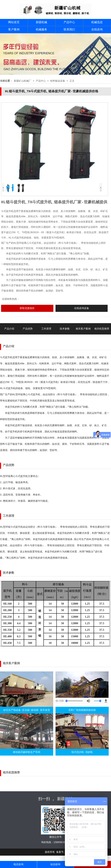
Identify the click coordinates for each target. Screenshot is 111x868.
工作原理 (46, 329)
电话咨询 (18, 864)
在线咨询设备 (82, 308)
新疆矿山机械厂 (23, 81)
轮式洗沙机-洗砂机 (82, 752)
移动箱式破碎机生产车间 (27, 752)
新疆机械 (41, 22)
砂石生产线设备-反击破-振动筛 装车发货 (27, 710)
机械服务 (41, 30)
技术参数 (65, 329)
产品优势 (28, 329)
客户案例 (14, 30)
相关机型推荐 (102, 329)
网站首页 (14, 22)
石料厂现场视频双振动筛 (82, 710)
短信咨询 (55, 864)
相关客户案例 (83, 329)
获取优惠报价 (27, 308)
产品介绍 (9, 329)
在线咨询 (97, 30)
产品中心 (69, 22)
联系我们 (69, 30)
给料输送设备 (58, 81)
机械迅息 (97, 22)
